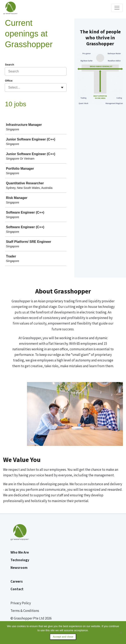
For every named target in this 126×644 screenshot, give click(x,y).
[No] (121, 633)
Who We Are (20, 552)
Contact (17, 589)
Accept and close (63, 637)
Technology (20, 560)
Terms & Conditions (25, 611)
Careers (17, 581)
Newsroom (19, 568)
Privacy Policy (21, 603)
